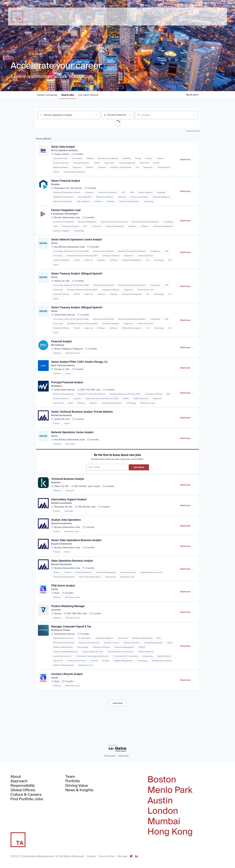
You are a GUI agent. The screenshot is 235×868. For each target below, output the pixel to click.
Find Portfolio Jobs (27, 799)
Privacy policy (110, 756)
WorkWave (57, 393)
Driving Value (77, 786)
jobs (69, 95)
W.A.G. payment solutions (65, 151)
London (163, 811)
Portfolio (73, 781)
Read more (188, 161)
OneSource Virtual (61, 648)
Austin (160, 801)
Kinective (57, 494)
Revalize (56, 186)
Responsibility (23, 786)
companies (48, 95)
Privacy (91, 856)
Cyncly (55, 605)
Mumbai (164, 821)
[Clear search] (96, 115)
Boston (162, 780)
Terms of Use (106, 856)
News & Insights (79, 790)
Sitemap (122, 856)
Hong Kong (170, 832)
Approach (19, 781)
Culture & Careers (26, 795)
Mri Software (58, 351)
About (16, 777)
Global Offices (23, 790)
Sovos (55, 246)
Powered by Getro (193, 131)
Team (70, 777)
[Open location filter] (194, 115)
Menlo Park (170, 790)
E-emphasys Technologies (66, 216)
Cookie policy (123, 756)
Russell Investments (62, 424)
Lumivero (57, 627)
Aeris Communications (64, 372)
